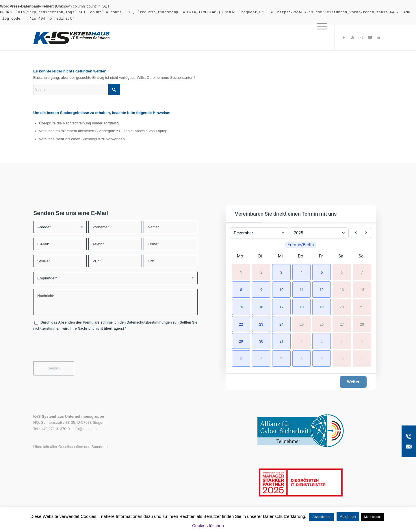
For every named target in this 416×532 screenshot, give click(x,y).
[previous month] (356, 233)
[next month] (366, 233)
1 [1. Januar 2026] (301, 341)
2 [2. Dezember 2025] (261, 272)
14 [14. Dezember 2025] (362, 289)
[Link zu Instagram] (361, 38)
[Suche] (77, 89)
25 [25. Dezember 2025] (302, 324)
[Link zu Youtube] (370, 38)
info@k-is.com (85, 429)
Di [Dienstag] (260, 256)
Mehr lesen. (373, 517)
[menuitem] (320, 38)
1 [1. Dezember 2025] (241, 272)
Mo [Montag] (240, 256)
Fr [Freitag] (321, 256)
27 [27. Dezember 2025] (342, 324)
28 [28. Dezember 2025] (362, 324)
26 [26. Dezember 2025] (322, 324)
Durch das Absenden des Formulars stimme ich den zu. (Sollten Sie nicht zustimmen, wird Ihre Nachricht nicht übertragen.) (115, 325)
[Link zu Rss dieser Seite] (352, 38)
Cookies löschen (208, 526)
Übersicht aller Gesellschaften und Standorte (70, 447)
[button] (281, 272)
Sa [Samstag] (341, 256)
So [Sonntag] (361, 256)
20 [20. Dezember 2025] (342, 307)
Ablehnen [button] (348, 517)
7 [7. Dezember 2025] (362, 272)
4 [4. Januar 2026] (362, 341)
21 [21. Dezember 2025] (362, 307)
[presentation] (77, 348)
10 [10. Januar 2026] (342, 358)
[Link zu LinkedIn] (378, 38)
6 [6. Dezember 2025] (342, 272)
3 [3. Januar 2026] (342, 341)
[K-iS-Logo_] (71, 38)
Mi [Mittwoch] (280, 256)
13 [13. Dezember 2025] (342, 289)
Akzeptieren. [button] (321, 517)
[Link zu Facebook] (344, 38)
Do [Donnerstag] (301, 256)
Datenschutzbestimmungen (149, 322)
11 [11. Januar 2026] (362, 358)
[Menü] (320, 38)
